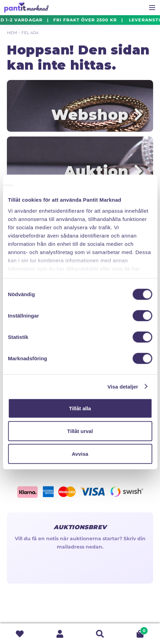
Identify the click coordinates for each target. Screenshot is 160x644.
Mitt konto (60, 634)
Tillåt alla (80, 408)
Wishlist (20, 634)
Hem (12, 33)
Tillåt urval (80, 431)
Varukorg (134, 630)
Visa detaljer (123, 386)
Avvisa (80, 454)
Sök (100, 634)
